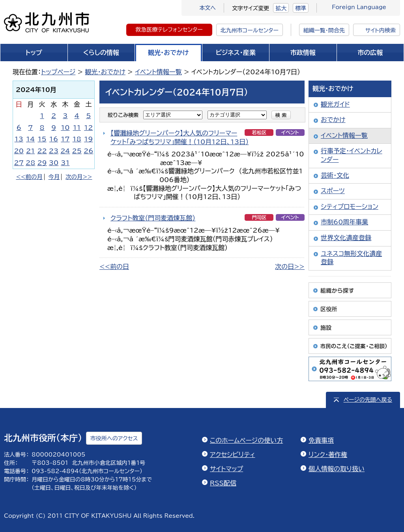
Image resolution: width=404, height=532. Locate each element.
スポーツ (333, 191)
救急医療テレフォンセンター (169, 30)
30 (54, 163)
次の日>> (290, 267)
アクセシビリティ (233, 455)
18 (77, 139)
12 (88, 128)
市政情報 (303, 53)
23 (54, 151)
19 (88, 139)
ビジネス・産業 (236, 53)
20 (19, 151)
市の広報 (370, 53)
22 (42, 151)
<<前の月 (29, 177)
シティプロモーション (350, 207)
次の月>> (79, 177)
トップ (34, 53)
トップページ (58, 72)
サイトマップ (226, 469)
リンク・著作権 (328, 455)
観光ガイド (335, 104)
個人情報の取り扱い (337, 469)
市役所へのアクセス (114, 438)
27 (19, 163)
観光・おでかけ (168, 53)
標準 (301, 8)
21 (30, 151)
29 (42, 163)
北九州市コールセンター (250, 30)
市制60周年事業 (344, 222)
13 (19, 139)
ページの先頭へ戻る (368, 400)
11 (77, 128)
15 (42, 139)
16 (54, 139)
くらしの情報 (101, 53)
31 (65, 163)
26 (88, 151)
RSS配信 (223, 483)
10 (65, 128)
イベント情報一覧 (158, 72)
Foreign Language (359, 7)
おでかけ (333, 120)
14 (30, 139)
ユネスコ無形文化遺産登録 (351, 258)
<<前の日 (114, 267)
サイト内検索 (381, 30)
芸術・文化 (335, 175)
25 (77, 151)
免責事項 (321, 440)
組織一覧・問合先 (324, 30)
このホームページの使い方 (246, 440)
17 (65, 139)
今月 (54, 177)
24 (65, 151)
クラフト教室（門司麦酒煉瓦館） (153, 218)
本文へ (208, 8)
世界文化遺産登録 (346, 238)
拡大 (281, 8)
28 (30, 163)
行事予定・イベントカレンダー (352, 155)
